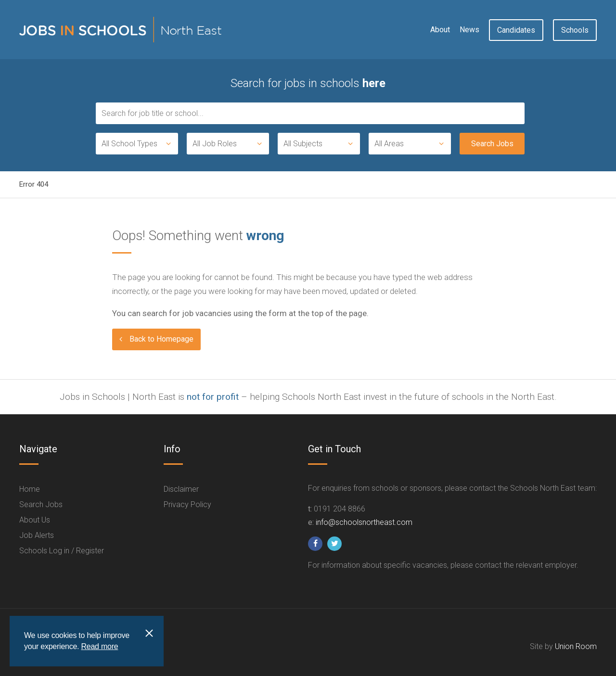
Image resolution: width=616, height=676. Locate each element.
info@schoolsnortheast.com (364, 522)
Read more (99, 646)
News (469, 30)
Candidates (516, 30)
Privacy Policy (187, 504)
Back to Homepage (161, 339)
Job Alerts (37, 535)
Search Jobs (41, 504)
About (440, 30)
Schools (575, 30)
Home (30, 489)
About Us (35, 520)
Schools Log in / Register (62, 551)
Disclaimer (181, 489)
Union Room (576, 646)
